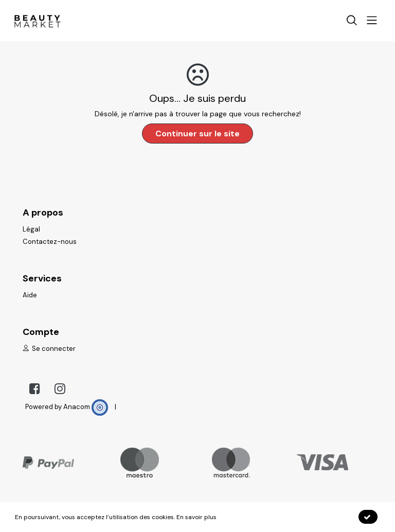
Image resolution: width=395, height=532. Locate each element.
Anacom (86, 407)
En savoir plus (196, 517)
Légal (31, 229)
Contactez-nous (50, 242)
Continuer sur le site (197, 134)
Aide (30, 295)
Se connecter (49, 349)
